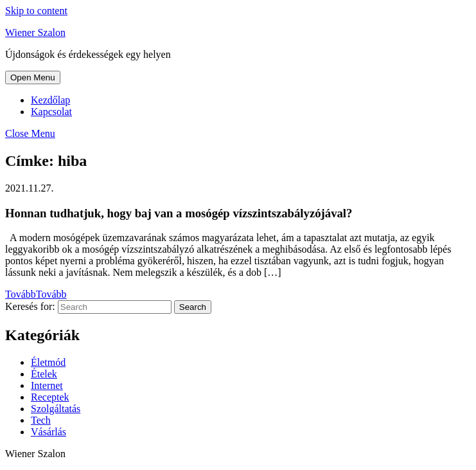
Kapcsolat (51, 112)
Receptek (50, 397)
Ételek (44, 374)
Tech (41, 420)
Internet (47, 385)
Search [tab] (193, 307)
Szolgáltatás (56, 409)
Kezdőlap (50, 100)
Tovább (36, 294)
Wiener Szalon (35, 32)
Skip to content (36, 11)
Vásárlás (48, 432)
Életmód (48, 362)
